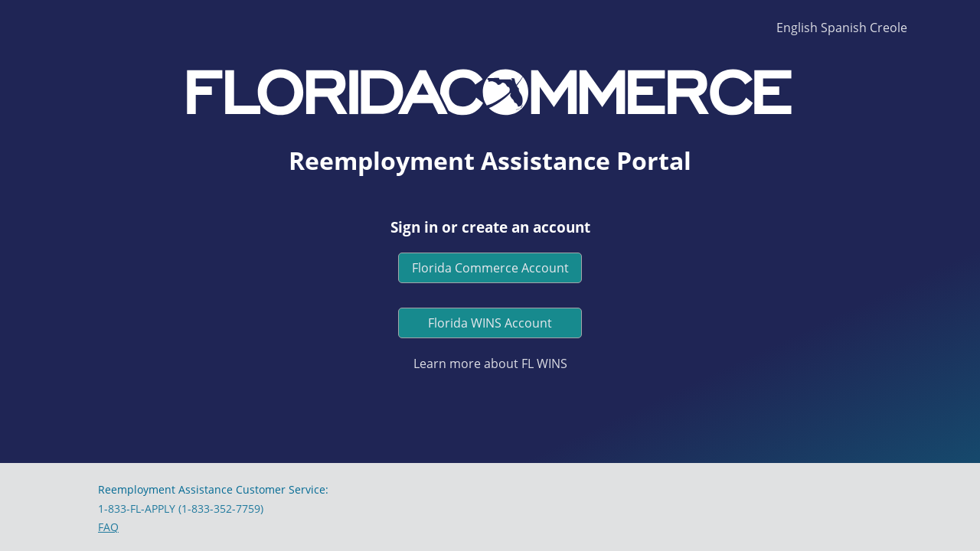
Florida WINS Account (490, 323)
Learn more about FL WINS (490, 364)
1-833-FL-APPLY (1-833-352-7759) (181, 509)
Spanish (844, 28)
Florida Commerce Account (490, 268)
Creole (889, 28)
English (797, 28)
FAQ (108, 527)
